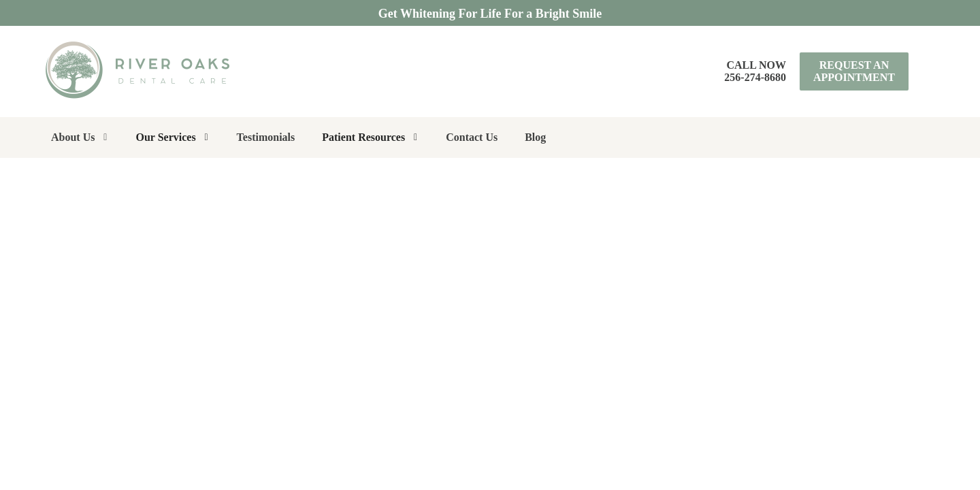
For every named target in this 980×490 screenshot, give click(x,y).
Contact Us (472, 137)
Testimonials (266, 137)
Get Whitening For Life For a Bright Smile (490, 14)
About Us (73, 137)
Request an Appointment (854, 71)
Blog (535, 137)
